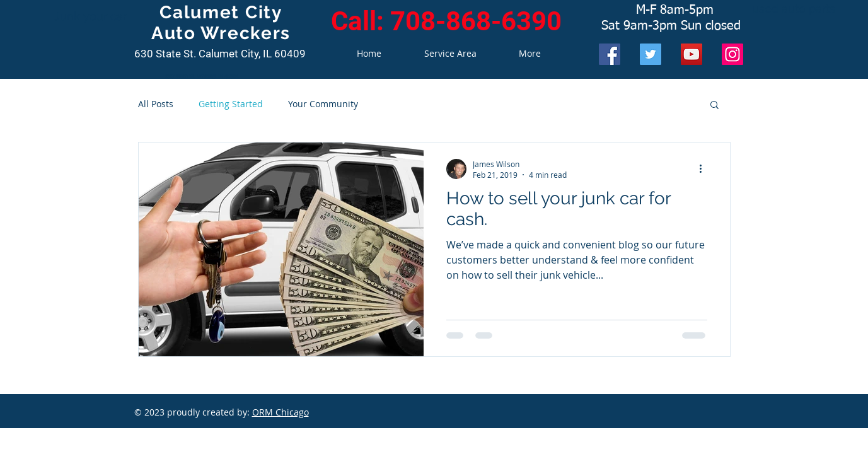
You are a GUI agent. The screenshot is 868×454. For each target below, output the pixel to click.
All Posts (156, 104)
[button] (715, 106)
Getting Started (231, 104)
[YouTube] (692, 54)
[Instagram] (732, 54)
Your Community (323, 104)
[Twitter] (651, 54)
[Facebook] (610, 54)
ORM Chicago (281, 412)
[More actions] (705, 169)
